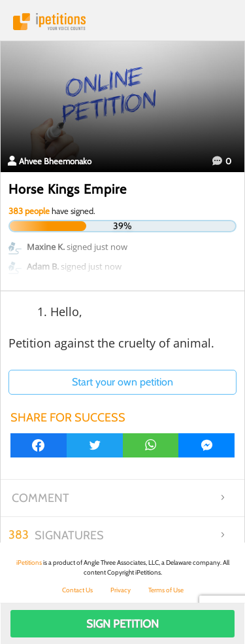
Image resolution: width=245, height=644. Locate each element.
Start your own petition (122, 382)
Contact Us (77, 590)
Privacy (121, 590)
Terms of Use (166, 590)
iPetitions (122, 22)
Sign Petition (122, 624)
